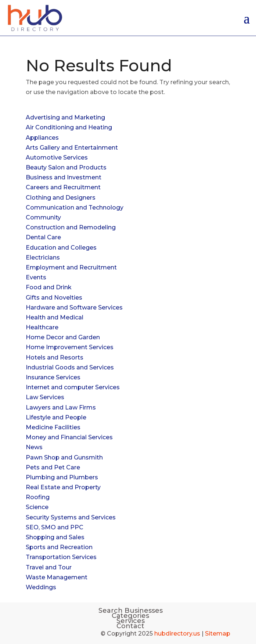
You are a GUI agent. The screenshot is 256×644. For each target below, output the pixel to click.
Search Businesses (131, 611)
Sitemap (218, 634)
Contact (130, 626)
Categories (130, 616)
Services (131, 621)
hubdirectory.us (177, 634)
